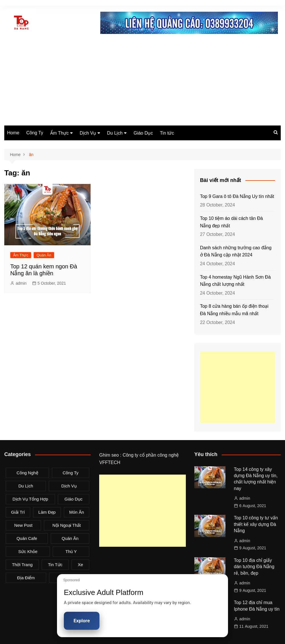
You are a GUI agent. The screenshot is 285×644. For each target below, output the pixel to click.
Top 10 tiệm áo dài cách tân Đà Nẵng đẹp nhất (232, 222)
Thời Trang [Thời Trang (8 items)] (22, 565)
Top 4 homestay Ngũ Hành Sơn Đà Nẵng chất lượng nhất (235, 281)
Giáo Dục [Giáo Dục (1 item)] (73, 499)
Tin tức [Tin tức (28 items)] (55, 565)
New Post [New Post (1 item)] (23, 525)
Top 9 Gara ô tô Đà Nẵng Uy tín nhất (237, 196)
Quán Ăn (44, 255)
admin (21, 283)
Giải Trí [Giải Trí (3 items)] (18, 512)
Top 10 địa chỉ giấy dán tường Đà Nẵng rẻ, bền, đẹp (254, 567)
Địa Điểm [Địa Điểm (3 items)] (26, 578)
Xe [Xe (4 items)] (80, 565)
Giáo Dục (143, 133)
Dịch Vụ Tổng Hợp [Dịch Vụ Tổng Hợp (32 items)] (30, 499)
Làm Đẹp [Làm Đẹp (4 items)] (47, 512)
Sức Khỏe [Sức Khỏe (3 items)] (28, 551)
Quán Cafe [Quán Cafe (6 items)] (27, 538)
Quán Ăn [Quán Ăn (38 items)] (70, 538)
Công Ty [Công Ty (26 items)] (71, 473)
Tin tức (167, 133)
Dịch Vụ (88, 133)
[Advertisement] (142, 83)
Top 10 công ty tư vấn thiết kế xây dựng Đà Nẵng (256, 524)
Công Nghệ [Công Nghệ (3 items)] (27, 473)
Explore (82, 621)
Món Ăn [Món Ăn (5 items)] (77, 512)
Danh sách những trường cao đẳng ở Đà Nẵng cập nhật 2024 (236, 251)
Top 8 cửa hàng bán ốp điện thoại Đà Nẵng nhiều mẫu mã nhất (234, 310)
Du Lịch (115, 133)
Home (13, 133)
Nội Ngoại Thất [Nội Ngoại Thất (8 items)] (67, 525)
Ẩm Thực (59, 133)
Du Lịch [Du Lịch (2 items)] (26, 486)
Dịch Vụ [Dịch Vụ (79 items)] (69, 486)
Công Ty (35, 133)
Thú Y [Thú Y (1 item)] (71, 551)
